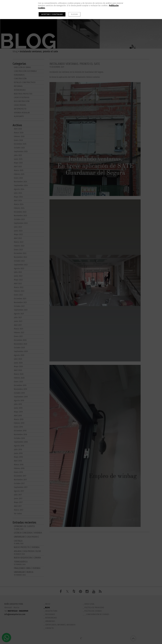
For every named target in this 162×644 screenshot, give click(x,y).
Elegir (74, 14)
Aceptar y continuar (52, 14)
